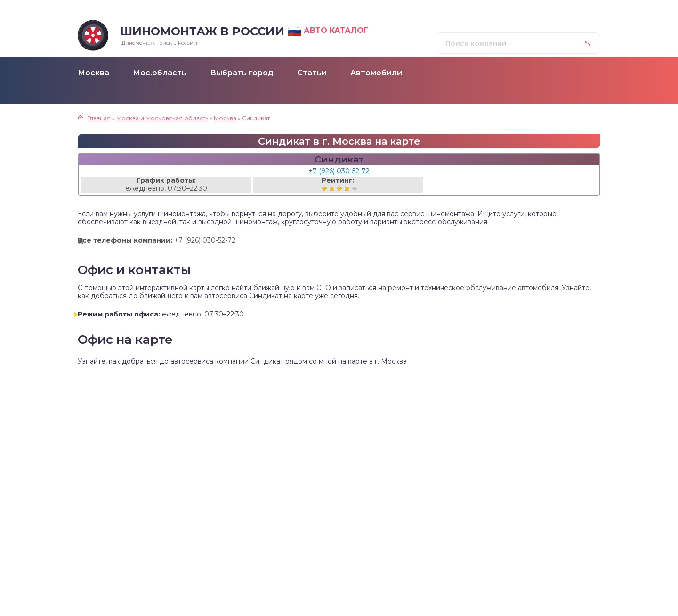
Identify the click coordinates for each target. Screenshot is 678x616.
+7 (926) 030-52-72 (339, 171)
